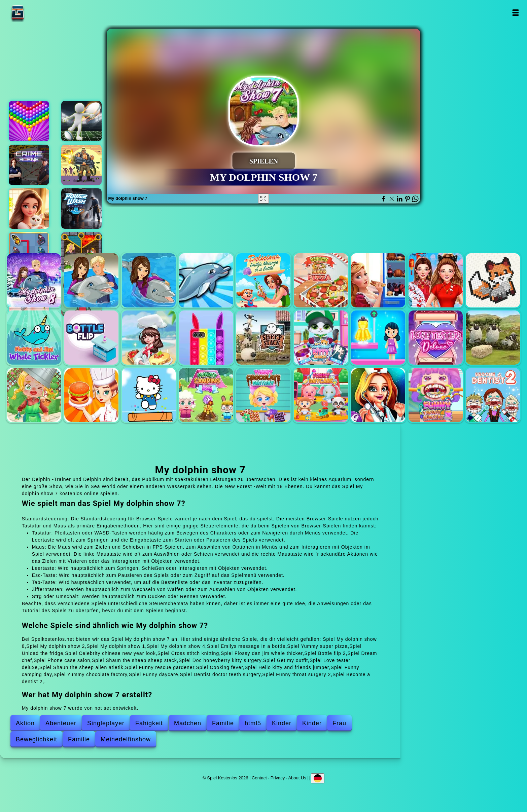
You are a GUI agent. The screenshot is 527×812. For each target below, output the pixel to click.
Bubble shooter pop (29, 121)
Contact (259, 778)
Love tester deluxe (436, 338)
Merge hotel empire (29, 209)
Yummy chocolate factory (263, 395)
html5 (253, 723)
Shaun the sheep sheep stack (263, 338)
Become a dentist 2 (493, 395)
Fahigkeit (149, 723)
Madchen (188, 723)
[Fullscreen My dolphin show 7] (263, 198)
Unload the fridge (378, 280)
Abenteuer (61, 723)
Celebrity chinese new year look (436, 280)
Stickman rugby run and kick (81, 121)
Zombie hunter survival (81, 165)
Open (515, 13)
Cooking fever (91, 395)
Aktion (25, 723)
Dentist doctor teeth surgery (378, 395)
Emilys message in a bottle (263, 280)
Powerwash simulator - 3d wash (81, 209)
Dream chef (149, 338)
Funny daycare (321, 395)
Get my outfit (378, 338)
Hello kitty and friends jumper (149, 395)
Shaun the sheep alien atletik (493, 338)
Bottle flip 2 (91, 338)
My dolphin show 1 (149, 280)
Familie (223, 723)
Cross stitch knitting (493, 280)
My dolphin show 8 (34, 280)
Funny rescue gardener (34, 395)
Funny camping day (206, 395)
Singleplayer (106, 723)
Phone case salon (206, 338)
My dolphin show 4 (206, 280)
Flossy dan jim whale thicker (34, 338)
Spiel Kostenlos (39, 13)
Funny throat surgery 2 (436, 395)
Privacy (278, 778)
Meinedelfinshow (126, 739)
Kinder (282, 723)
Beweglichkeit (37, 739)
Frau (339, 723)
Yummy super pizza (321, 280)
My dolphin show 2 (91, 280)
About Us (297, 778)
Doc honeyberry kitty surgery (321, 338)
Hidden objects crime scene (29, 165)
